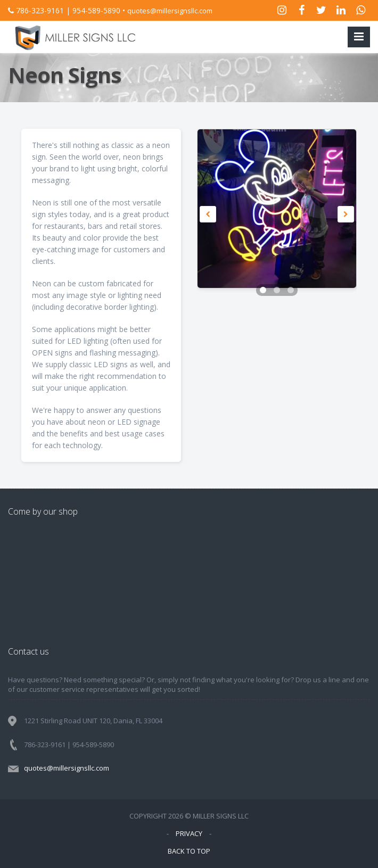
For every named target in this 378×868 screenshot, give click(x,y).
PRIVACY (189, 833)
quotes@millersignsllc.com (170, 11)
